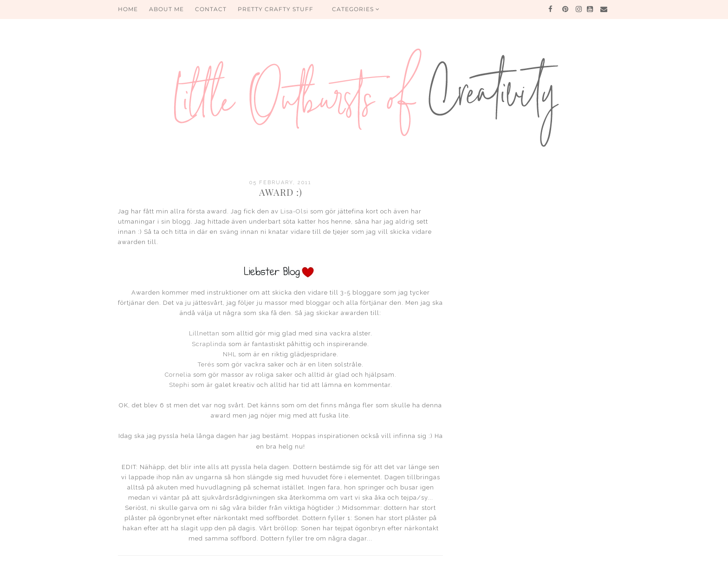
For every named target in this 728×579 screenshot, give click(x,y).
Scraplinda (209, 344)
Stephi (179, 385)
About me (166, 9)
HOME (128, 9)
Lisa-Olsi (294, 211)
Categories (356, 9)
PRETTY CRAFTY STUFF (276, 9)
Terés (206, 364)
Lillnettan (204, 333)
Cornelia (178, 375)
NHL (230, 354)
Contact (211, 9)
